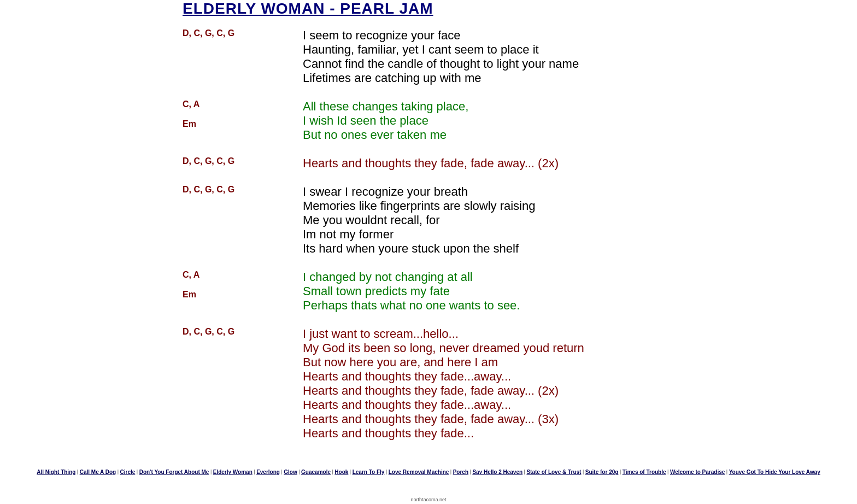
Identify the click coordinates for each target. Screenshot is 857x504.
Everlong (268, 472)
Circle (128, 472)
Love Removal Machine (419, 472)
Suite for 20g (602, 472)
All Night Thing (56, 472)
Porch (461, 472)
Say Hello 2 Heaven (497, 472)
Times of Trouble (644, 472)
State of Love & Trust (554, 472)
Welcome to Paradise (697, 472)
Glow (290, 472)
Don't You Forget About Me (174, 472)
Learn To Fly (369, 472)
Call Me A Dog (98, 472)
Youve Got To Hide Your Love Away (775, 472)
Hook (341, 472)
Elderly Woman (233, 472)
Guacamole (316, 472)
